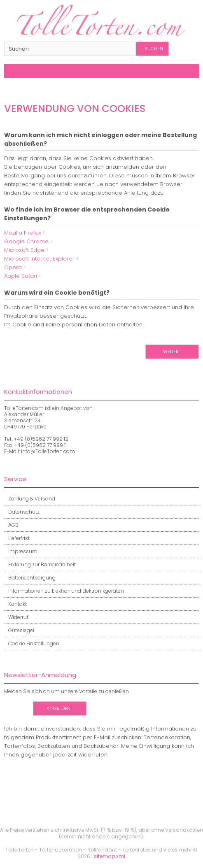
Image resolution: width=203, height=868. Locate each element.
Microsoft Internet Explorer (39, 259)
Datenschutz (22, 512)
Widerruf (16, 617)
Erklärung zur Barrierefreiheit (40, 564)
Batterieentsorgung (30, 578)
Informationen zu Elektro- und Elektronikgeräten (64, 591)
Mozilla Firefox (23, 233)
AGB (11, 525)
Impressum (21, 551)
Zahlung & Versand (30, 499)
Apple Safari (21, 276)
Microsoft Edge (24, 250)
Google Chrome (26, 241)
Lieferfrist (17, 538)
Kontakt (15, 604)
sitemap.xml (110, 856)
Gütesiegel (19, 630)
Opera (13, 267)
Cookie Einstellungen (32, 643)
